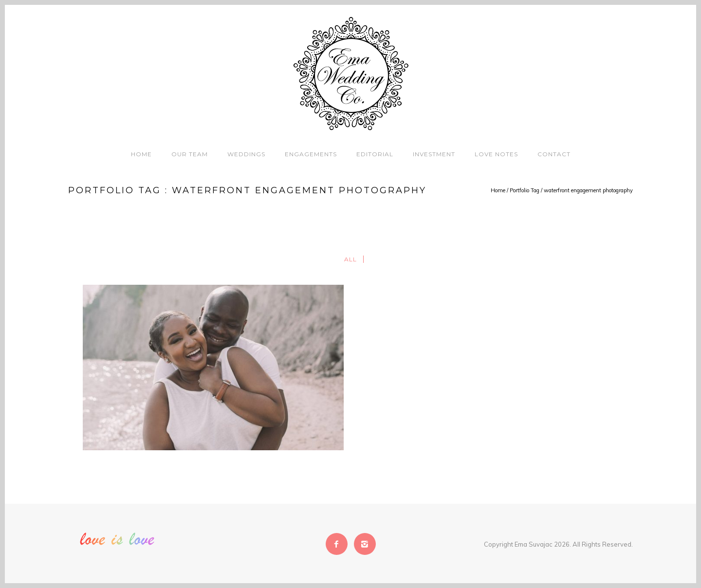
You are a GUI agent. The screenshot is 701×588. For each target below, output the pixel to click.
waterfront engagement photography (588, 190)
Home (141, 154)
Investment (434, 154)
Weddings (246, 154)
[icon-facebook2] (339, 544)
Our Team (190, 154)
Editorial (375, 154)
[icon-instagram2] (365, 544)
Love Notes (496, 154)
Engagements (311, 154)
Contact (554, 154)
